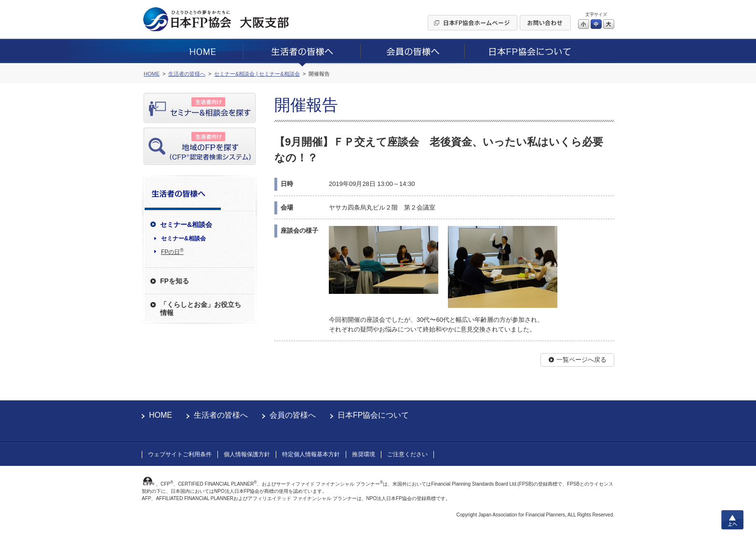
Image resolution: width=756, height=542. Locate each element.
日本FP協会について (373, 415)
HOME (161, 415)
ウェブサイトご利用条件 (180, 454)
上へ (732, 520)
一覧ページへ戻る (581, 360)
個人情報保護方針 (247, 454)
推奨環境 (364, 454)
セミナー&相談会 (183, 238)
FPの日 (172, 251)
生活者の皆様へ (221, 415)
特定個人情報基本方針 (311, 454)
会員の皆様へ (293, 415)
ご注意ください (407, 454)
